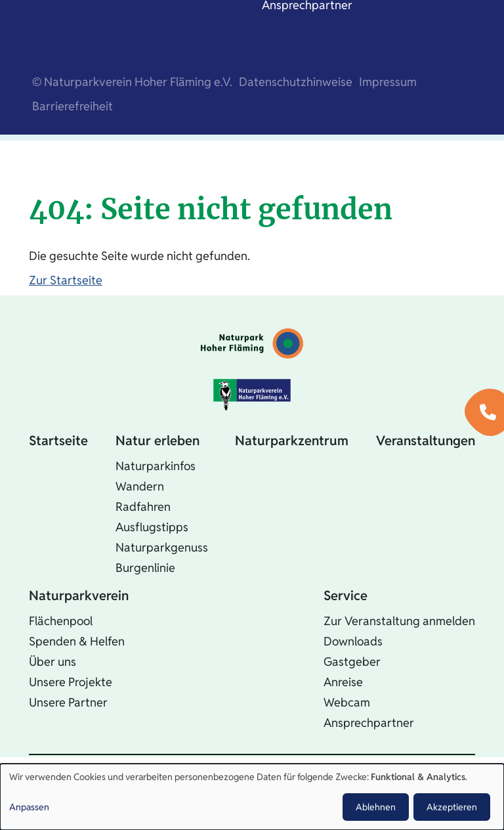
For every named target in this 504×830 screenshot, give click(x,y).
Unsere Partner (68, 702)
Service (346, 596)
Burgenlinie (145, 568)
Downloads (353, 641)
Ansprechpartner (369, 723)
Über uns (52, 662)
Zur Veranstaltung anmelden (399, 621)
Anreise (343, 682)
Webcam (347, 702)
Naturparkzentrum (292, 441)
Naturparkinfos (156, 466)
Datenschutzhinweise (296, 82)
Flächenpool (61, 621)
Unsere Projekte (71, 682)
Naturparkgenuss (162, 547)
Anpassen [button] (29, 807)
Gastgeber (352, 662)
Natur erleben (157, 441)
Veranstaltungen (426, 441)
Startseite (58, 441)
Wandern (140, 486)
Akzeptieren (452, 807)
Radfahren (143, 507)
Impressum (388, 82)
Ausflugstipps (152, 527)
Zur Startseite (66, 280)
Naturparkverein (79, 596)
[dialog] (252, 797)
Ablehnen (376, 807)
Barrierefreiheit (73, 106)
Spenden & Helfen (77, 641)
